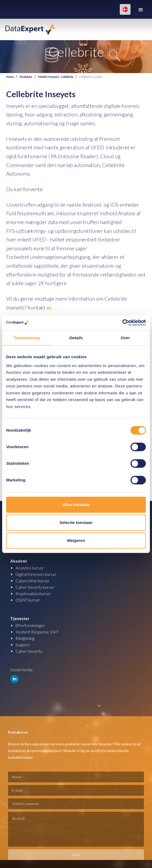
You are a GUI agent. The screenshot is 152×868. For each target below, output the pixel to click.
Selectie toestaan (76, 522)
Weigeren (76, 540)
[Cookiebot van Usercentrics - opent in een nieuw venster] (122, 323)
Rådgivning (25, 638)
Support (23, 645)
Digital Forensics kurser (36, 574)
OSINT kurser (28, 600)
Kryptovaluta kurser (33, 594)
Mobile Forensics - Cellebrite (56, 77)
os (49, 307)
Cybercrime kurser (32, 581)
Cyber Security (29, 651)
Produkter (26, 77)
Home (10, 77)
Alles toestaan (76, 505)
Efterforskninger (30, 625)
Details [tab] (76, 338)
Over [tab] (125, 338)
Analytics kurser (30, 568)
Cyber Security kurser (35, 587)
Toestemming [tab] (27, 338)
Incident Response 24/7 (37, 632)
